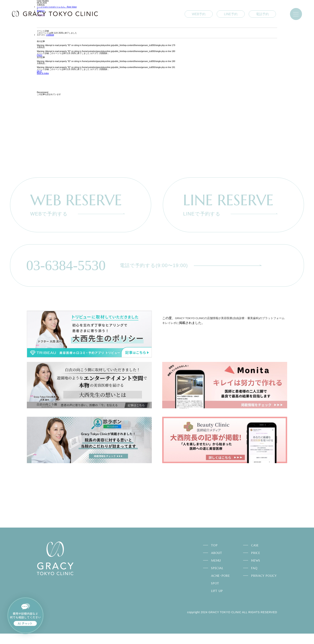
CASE (255, 556)
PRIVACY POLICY (264, 586)
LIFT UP (217, 601)
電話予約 (262, 14)
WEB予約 (199, 14)
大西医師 (50, 35)
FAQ (254, 578)
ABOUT (217, 563)
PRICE (256, 563)
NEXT (40, 71)
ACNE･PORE (220, 586)
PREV (40, 55)
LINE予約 (231, 14)
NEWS (256, 571)
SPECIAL (217, 578)
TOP (214, 556)
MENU (216, 571)
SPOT (215, 594)
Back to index (43, 73)
